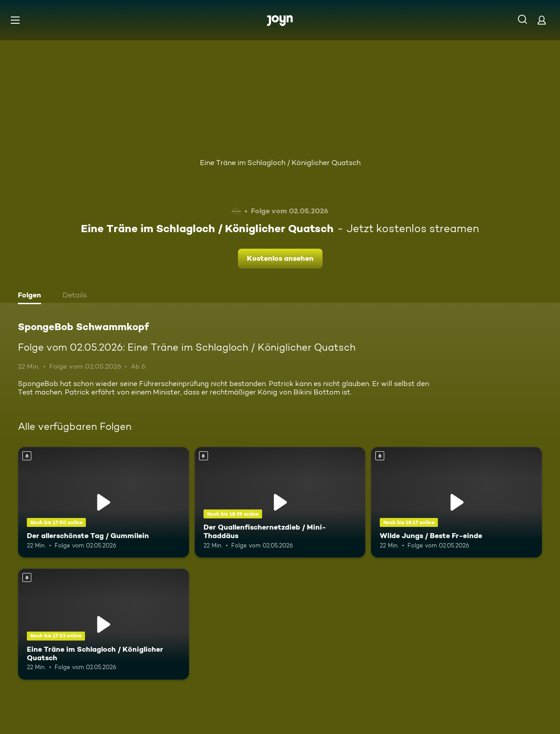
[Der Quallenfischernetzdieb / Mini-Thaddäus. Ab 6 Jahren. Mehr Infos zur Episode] (280, 503)
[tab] (32, 296)
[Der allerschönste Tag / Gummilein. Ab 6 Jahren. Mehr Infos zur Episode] (104, 503)
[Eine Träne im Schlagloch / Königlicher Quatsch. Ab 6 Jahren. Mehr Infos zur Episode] (104, 624)
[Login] (542, 20)
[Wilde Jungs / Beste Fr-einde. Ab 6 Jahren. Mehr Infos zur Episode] (456, 503)
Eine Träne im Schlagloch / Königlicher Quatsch (280, 163)
